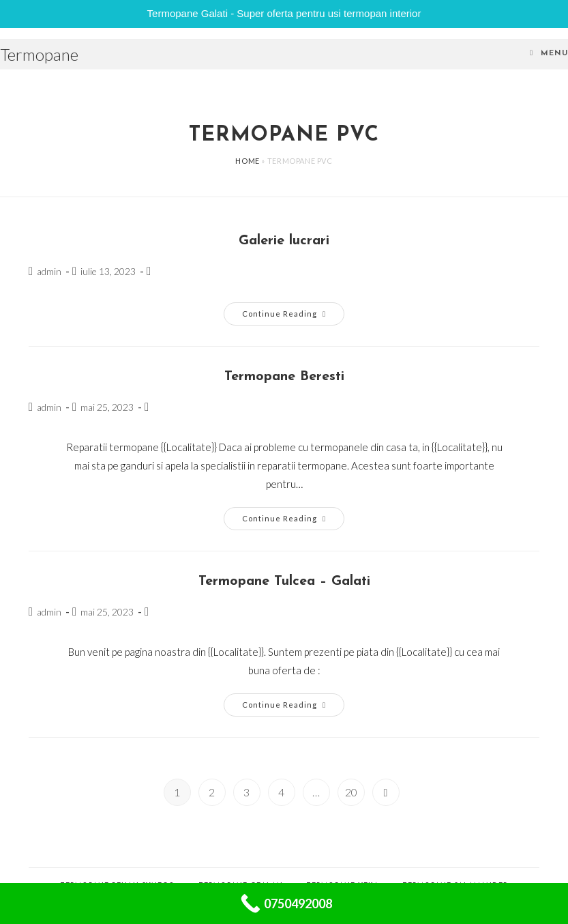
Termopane (39, 54)
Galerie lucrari (284, 241)
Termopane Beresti (284, 377)
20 (351, 792)
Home (247, 161)
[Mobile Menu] (549, 54)
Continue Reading (293, 317)
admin (49, 271)
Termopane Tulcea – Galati (284, 581)
